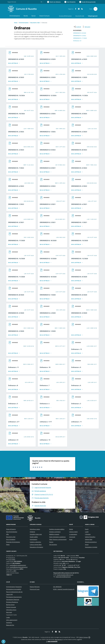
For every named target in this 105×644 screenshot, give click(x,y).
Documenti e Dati (35, 23)
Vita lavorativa (53, 545)
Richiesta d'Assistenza (12, 602)
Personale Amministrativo (13, 542)
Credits (8, 617)
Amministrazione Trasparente (14, 587)
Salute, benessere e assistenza (57, 537)
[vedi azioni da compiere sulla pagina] (86, 27)
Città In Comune (84, 637)
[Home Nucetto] (22, 9)
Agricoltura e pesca (35, 529)
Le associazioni (73, 534)
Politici (8, 545)
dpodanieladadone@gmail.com (65, 575)
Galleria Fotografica (90, 537)
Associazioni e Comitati (91, 547)
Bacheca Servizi (10, 605)
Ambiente (32, 532)
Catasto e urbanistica (35, 542)
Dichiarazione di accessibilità (14, 589)
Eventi (87, 529)
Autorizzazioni (33, 539)
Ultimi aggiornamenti (12, 620)
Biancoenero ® (59, 639)
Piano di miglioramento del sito (14, 592)
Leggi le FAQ (9, 594)
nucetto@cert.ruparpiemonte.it (18, 565)
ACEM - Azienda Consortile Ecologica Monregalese (67, 589)
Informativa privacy (11, 610)
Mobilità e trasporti (54, 534)
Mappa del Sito (10, 625)
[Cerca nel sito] (95, 9)
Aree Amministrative (12, 532)
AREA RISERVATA (52, 641)
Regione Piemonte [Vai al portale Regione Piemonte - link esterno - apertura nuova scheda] (12, 2)
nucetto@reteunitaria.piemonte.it (19, 567)
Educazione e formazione (36, 547)
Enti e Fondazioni (11, 539)
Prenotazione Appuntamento (14, 597)
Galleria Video (89, 539)
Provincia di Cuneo (35, 589)
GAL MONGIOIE (57, 587)
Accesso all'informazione (65, 16)
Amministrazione (24, 23)
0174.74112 (12, 558)
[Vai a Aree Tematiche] (70, 2)
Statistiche (9, 623)
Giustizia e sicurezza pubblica (57, 529)
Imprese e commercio (55, 532)
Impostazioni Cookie (11, 615)
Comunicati (72, 537)
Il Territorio (88, 534)
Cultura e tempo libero (36, 545)
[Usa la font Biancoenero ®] (54, 2)
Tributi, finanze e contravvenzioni (58, 539)
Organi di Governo (11, 529)
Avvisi (71, 539)
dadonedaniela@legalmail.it (63, 577)
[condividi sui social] (77, 27)
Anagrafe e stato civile (36, 534)
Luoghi (87, 532)
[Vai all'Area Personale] (87, 2)
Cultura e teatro (73, 532)
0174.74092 (12, 559)
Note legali (9, 612)
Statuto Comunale (11, 607)
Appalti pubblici (34, 537)
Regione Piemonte (35, 587)
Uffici (7, 534)
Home (16, 23)
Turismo (51, 542)
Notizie (71, 529)
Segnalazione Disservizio (13, 599)
